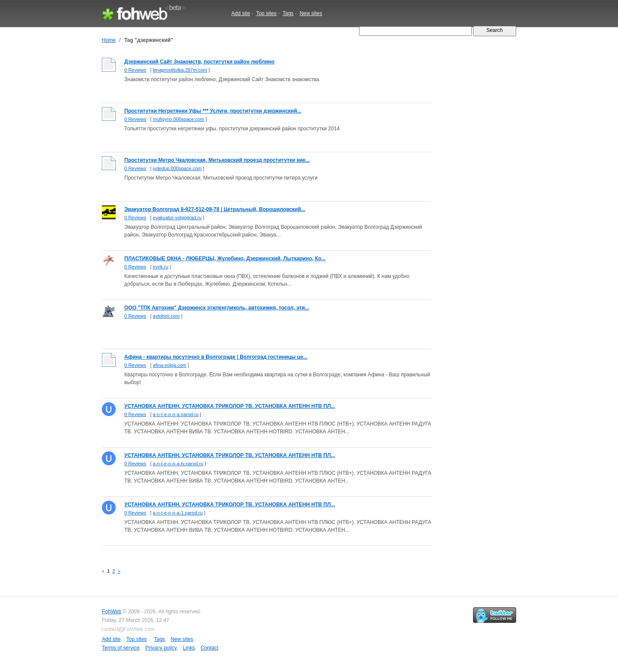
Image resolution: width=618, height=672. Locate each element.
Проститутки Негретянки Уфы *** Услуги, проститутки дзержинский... (213, 111)
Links (189, 648)
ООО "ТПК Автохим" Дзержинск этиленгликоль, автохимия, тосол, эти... (217, 308)
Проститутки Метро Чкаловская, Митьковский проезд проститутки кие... (217, 160)
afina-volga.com (170, 365)
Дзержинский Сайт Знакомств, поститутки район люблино (199, 62)
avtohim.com (166, 316)
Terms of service (121, 648)
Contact (210, 648)
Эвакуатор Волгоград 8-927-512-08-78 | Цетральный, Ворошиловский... (215, 209)
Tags (288, 13)
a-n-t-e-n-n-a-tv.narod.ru (178, 464)
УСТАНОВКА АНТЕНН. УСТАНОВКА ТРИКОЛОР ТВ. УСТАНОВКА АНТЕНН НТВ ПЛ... (230, 406)
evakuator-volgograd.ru (177, 218)
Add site (241, 13)
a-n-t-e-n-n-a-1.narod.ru (178, 513)
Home (109, 40)
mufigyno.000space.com (178, 119)
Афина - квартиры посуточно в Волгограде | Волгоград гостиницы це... (216, 357)
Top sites (266, 13)
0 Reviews (135, 70)
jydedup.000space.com (177, 168)
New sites (311, 13)
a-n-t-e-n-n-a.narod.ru (176, 414)
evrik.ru (161, 267)
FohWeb (112, 612)
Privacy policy (161, 648)
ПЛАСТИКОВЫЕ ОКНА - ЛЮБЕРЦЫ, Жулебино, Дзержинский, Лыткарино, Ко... (225, 259)
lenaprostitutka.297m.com (180, 70)
